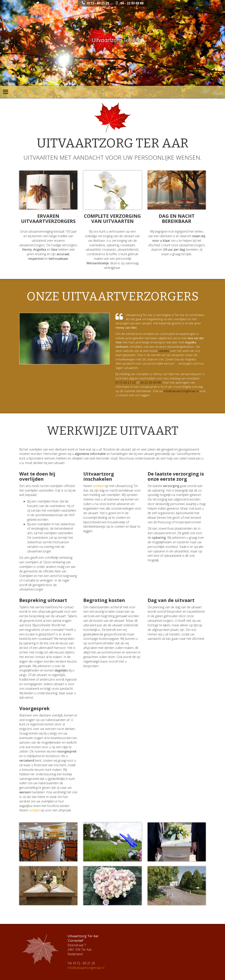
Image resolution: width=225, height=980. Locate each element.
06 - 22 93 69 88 (130, 3)
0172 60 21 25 (126, 382)
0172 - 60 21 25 (95, 3)
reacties (164, 351)
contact (98, 486)
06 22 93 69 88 (151, 382)
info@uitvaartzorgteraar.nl (181, 391)
